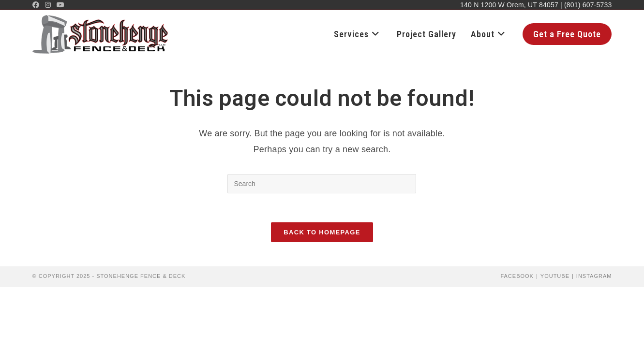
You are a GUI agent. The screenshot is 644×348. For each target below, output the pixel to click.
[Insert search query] (322, 184)
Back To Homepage (322, 232)
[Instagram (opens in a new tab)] (48, 5)
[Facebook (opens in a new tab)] (37, 5)
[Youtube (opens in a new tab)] (60, 5)
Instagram (594, 276)
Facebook (517, 276)
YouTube (555, 276)
